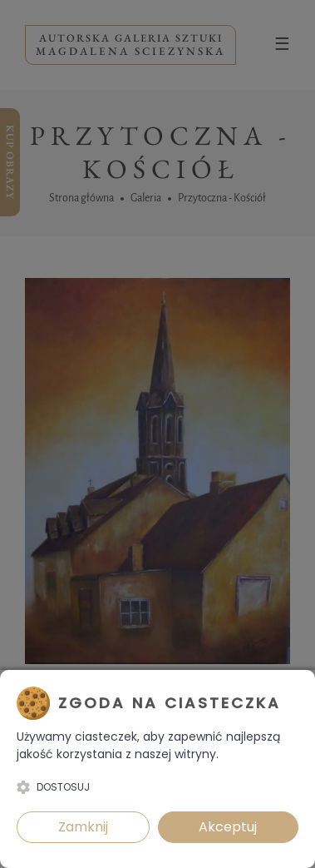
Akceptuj (228, 827)
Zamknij (83, 827)
